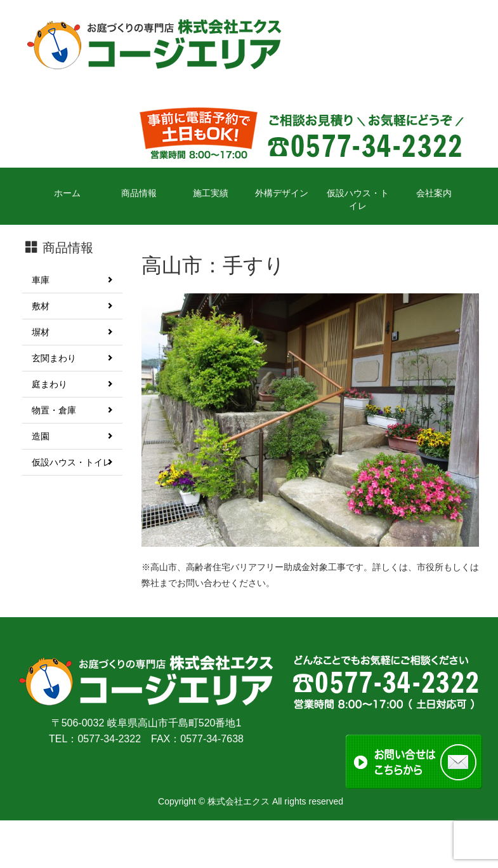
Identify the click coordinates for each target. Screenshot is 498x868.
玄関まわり (72, 358)
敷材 (72, 306)
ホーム (67, 193)
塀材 (72, 332)
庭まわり (72, 384)
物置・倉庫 (72, 410)
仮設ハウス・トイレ (358, 199)
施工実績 (211, 193)
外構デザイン (282, 193)
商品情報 (139, 193)
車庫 (72, 280)
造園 (72, 436)
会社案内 (434, 193)
